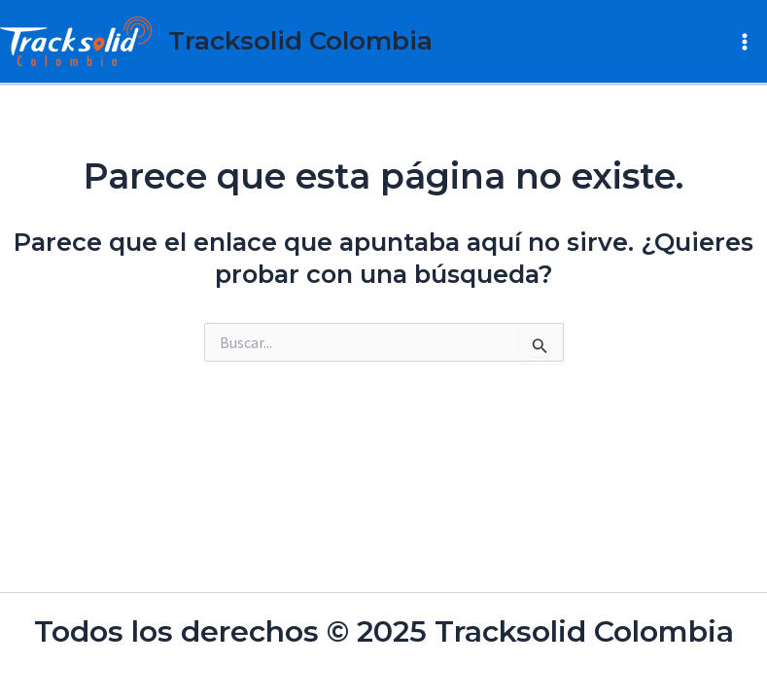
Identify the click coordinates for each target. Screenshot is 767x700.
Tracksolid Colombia (300, 41)
